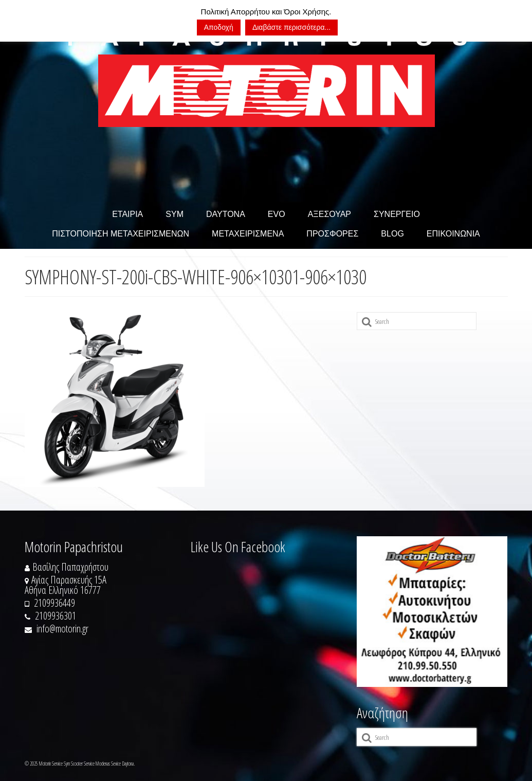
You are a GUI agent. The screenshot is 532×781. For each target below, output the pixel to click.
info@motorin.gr (57, 629)
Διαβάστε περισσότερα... (291, 27)
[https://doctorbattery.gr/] (432, 612)
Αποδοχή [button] (219, 27)
